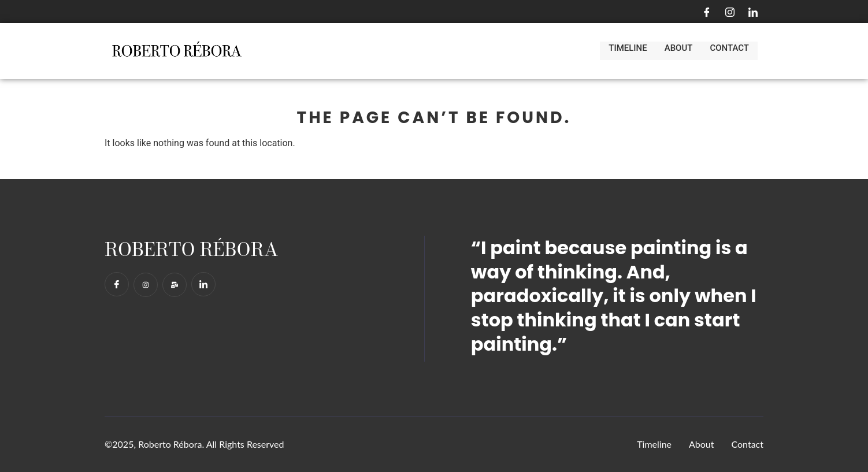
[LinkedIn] (753, 12)
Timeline (628, 51)
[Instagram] (730, 12)
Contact (729, 51)
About (679, 51)
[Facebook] (707, 12)
